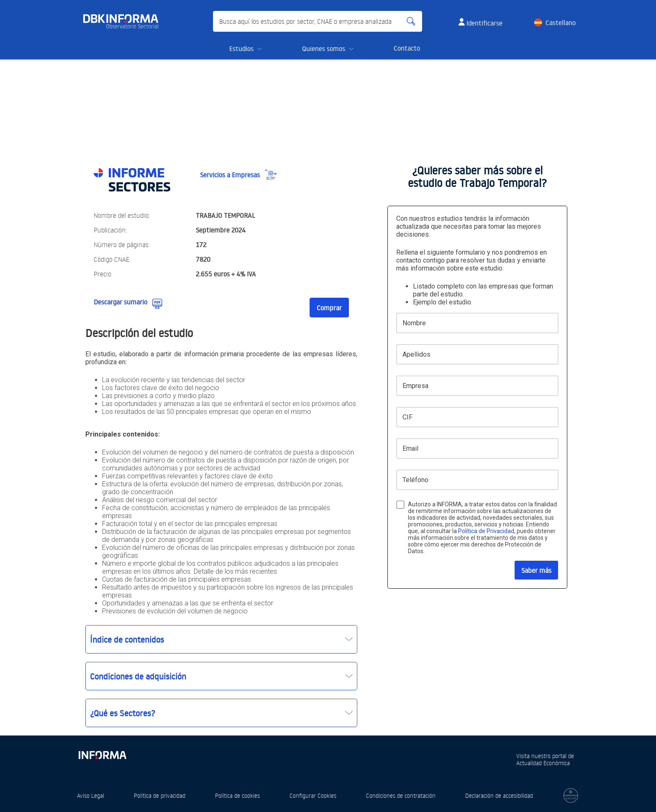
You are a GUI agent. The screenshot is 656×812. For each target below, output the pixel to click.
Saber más (536, 570)
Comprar (329, 308)
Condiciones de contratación (401, 795)
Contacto (407, 48)
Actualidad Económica (543, 763)
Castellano (561, 23)
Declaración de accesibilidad (499, 795)
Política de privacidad (160, 795)
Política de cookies (237, 795)
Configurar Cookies (313, 795)
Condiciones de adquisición (138, 676)
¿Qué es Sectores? (123, 713)
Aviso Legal (91, 795)
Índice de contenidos (127, 639)
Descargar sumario (120, 302)
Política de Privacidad (486, 531)
